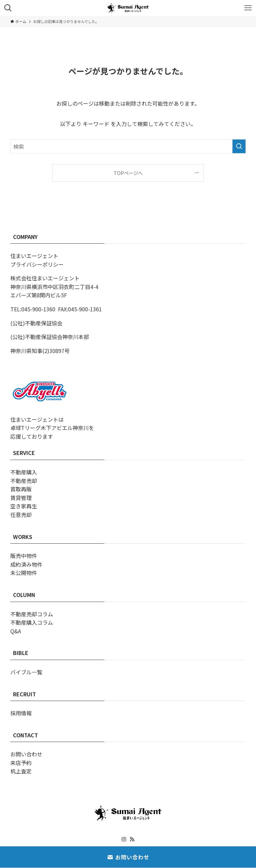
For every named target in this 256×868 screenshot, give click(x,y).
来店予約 (21, 763)
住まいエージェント (34, 256)
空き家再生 (24, 506)
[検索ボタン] (8, 8)
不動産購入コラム (32, 622)
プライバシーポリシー (37, 264)
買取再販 (21, 489)
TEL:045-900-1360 (33, 309)
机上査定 (21, 771)
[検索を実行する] (239, 146)
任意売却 (21, 515)
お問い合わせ (26, 754)
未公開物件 (24, 573)
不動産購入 (24, 472)
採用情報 (21, 713)
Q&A (16, 631)
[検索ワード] (128, 146)
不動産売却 (24, 481)
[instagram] (124, 839)
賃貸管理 (21, 498)
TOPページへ (128, 173)
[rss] (132, 839)
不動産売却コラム (32, 614)
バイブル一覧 (26, 672)
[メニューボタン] (248, 8)
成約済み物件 (26, 564)
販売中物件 (24, 556)
